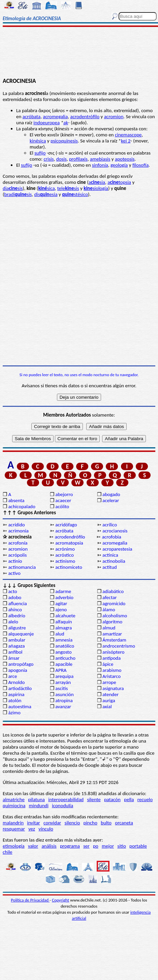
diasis (13, 188)
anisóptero (113, 652)
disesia (46, 194)
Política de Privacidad (30, 900)
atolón (15, 700)
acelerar (111, 500)
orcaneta (124, 823)
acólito (62, 507)
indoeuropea (46, 123)
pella (129, 799)
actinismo (65, 561)
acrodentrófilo (85, 117)
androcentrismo (119, 646)
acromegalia (55, 117)
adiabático (113, 591)
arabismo (112, 670)
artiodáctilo (20, 688)
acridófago (66, 525)
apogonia (18, 670)
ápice (108, 664)
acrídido (16, 525)
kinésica (38, 141)
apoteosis (125, 159)
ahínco (15, 610)
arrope (109, 682)
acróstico (65, 555)
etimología (14, 846)
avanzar (63, 707)
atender (110, 694)
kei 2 (126, 141)
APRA (61, 670)
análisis (49, 846)
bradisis (18, 194)
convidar (52, 823)
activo (14, 573)
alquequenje (21, 634)
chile (8, 852)
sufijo (40, 153)
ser (86, 846)
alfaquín (64, 622)
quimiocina (14, 806)
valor (33, 846)
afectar (109, 597)
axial (107, 707)
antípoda (112, 658)
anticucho (65, 658)
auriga (109, 700)
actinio (15, 561)
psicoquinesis (64, 141)
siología (96, 188)
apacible (64, 664)
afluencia (17, 603)
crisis (49, 159)
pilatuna (36, 799)
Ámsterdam (114, 640)
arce (12, 676)
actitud (110, 567)
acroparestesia (117, 549)
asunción (64, 694)
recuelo (145, 799)
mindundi (39, 806)
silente (94, 799)
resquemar (14, 829)
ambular (17, 640)
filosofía (140, 165)
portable (138, 846)
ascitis (61, 688)
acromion (114, 117)
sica (46, 188)
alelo (13, 622)
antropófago (21, 664)
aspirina (16, 694)
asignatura (113, 688)
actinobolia (114, 561)
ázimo (14, 713)
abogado (111, 494)
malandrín (13, 823)
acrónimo (65, 549)
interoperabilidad (66, 799)
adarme (63, 591)
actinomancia (22, 567)
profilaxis (78, 159)
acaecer (63, 500)
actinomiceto (69, 567)
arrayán (63, 682)
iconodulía (62, 806)
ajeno (61, 610)
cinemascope (128, 135)
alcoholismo (115, 616)
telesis (68, 188)
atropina (64, 700)
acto (12, 591)
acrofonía (18, 543)
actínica (110, 555)
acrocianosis (115, 531)
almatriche (14, 799)
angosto (63, 652)
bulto (106, 823)
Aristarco (112, 676)
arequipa (64, 676)
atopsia (119, 182)
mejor (108, 846)
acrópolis (17, 555)
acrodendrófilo (70, 537)
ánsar (14, 658)
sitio (122, 846)
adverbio (64, 597)
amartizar (112, 634)
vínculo (46, 829)
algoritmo (112, 622)
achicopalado (22, 507)
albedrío (17, 616)
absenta (16, 500)
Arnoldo (16, 682)
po (96, 846)
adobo (15, 597)
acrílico (110, 525)
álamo (109, 610)
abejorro (64, 494)
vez (32, 829)
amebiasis (100, 159)
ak (66, 123)
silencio (72, 823)
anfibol (15, 652)
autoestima (20, 707)
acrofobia (112, 537)
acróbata (31, 117)
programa (70, 846)
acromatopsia (69, 543)
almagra (64, 628)
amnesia (64, 640)
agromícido (114, 603)
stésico (75, 194)
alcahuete (65, 616)
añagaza (16, 646)
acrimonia (18, 531)
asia (97, 182)
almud (109, 628)
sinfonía (100, 165)
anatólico (65, 646)
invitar (34, 823)
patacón (112, 799)
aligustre (17, 628)
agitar (61, 603)
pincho (90, 823)
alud (60, 634)
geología (119, 165)
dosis (61, 159)
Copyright (60, 900)
